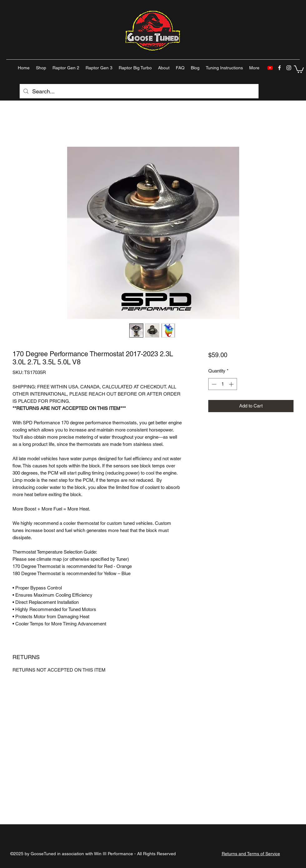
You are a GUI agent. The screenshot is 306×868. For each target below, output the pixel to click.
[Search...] (139, 91)
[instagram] (289, 68)
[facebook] (279, 68)
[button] (299, 69)
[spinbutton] (222, 384)
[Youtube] (270, 68)
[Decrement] (213, 384)
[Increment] (232, 384)
